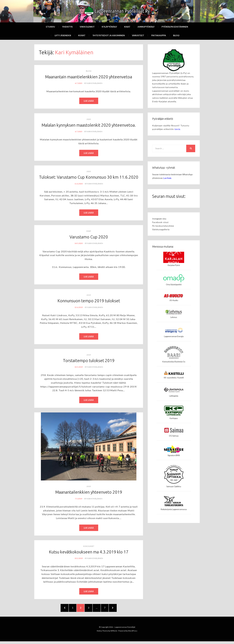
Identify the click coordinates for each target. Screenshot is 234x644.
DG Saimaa (174, 436)
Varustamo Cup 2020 (89, 237)
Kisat (127, 27)
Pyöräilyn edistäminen (175, 27)
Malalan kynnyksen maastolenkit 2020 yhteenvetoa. (89, 125)
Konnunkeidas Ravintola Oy (174, 362)
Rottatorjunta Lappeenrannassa (174, 509)
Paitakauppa (159, 35)
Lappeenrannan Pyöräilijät (125, 630)
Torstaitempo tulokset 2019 (89, 361)
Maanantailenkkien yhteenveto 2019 (89, 493)
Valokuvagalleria (161, 229)
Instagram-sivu (159, 219)
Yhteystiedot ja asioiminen (109, 35)
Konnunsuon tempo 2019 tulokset (89, 301)
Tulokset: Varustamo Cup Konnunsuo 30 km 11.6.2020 (89, 177)
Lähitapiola (174, 396)
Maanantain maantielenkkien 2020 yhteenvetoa (89, 77)
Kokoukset (89, 547)
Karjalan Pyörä (174, 265)
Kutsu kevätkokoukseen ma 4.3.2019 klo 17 (89, 553)
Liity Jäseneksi (63, 35)
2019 (89, 295)
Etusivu (50, 27)
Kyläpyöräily (109, 27)
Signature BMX (174, 455)
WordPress (133, 633)
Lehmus (174, 317)
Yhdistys (67, 27)
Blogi (176, 35)
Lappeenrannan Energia (174, 336)
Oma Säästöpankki (174, 285)
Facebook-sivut (160, 222)
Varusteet (138, 35)
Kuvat (82, 35)
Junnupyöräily (146, 27)
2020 (89, 119)
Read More (89, 101)
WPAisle (114, 633)
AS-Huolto (174, 300)
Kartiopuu (174, 418)
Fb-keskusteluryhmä (163, 226)
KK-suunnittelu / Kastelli (174, 378)
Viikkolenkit (87, 27)
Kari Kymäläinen (95, 83)
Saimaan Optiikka (174, 487)
